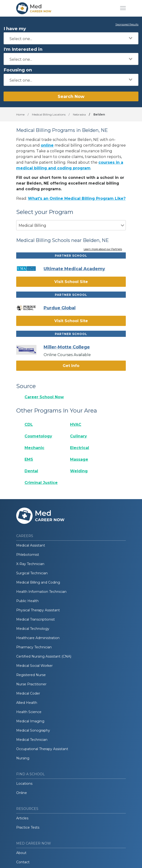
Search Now (71, 96)
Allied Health (27, 703)
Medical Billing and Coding (38, 582)
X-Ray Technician (30, 564)
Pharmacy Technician (34, 647)
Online (22, 793)
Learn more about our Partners (103, 249)
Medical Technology (33, 629)
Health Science (29, 712)
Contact (23, 862)
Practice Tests (28, 827)
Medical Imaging (30, 721)
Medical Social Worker (34, 666)
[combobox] (71, 38)
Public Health (27, 601)
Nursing (23, 758)
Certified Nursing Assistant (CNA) (44, 656)
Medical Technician (32, 740)
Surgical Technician (32, 573)
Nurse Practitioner (31, 684)
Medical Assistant (31, 545)
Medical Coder (28, 693)
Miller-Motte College (67, 347)
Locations (24, 784)
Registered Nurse (31, 675)
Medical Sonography (33, 730)
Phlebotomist (28, 555)
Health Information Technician (41, 592)
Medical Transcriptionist (35, 619)
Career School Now (44, 397)
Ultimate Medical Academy (74, 269)
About (21, 853)
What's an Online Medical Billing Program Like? (77, 198)
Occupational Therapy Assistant (42, 749)
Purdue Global (60, 308)
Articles (22, 818)
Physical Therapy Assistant (38, 610)
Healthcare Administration (38, 638)
